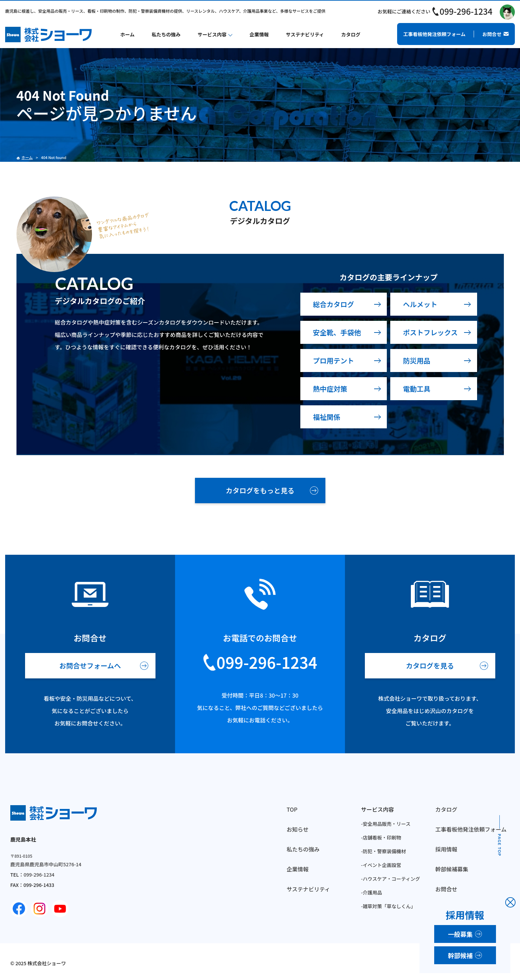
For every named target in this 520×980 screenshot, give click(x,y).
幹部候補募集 (452, 869)
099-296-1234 (466, 11)
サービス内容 (212, 34)
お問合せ (446, 889)
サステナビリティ (305, 34)
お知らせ (298, 829)
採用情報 (446, 849)
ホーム (128, 34)
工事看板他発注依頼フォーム (471, 829)
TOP (292, 809)
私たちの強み (166, 34)
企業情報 (259, 34)
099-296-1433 (39, 885)
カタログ (351, 34)
